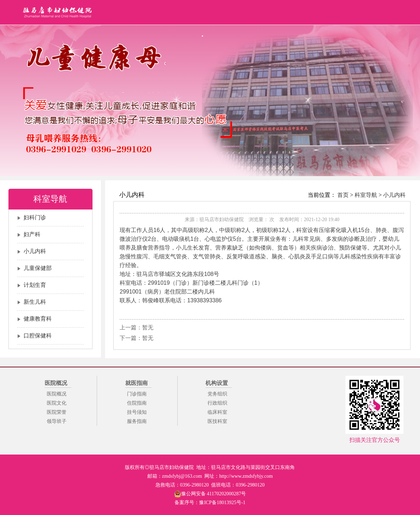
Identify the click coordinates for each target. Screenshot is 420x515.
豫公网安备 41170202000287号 (210, 494)
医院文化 (57, 403)
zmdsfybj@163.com (182, 476)
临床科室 (217, 412)
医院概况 (57, 394)
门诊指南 (137, 394)
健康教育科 (38, 319)
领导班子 (57, 421)
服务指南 (137, 421)
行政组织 (217, 403)
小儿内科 (35, 251)
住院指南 (137, 403)
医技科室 (217, 421)
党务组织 (217, 394)
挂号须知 (137, 412)
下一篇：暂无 (136, 338)
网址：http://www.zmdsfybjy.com (238, 476)
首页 (343, 195)
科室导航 (366, 195)
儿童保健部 (38, 268)
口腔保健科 (38, 336)
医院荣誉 (57, 412)
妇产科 (32, 234)
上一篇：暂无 (136, 327)
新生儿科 (35, 302)
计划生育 (35, 285)
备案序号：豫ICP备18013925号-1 (210, 503)
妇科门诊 (35, 217)
